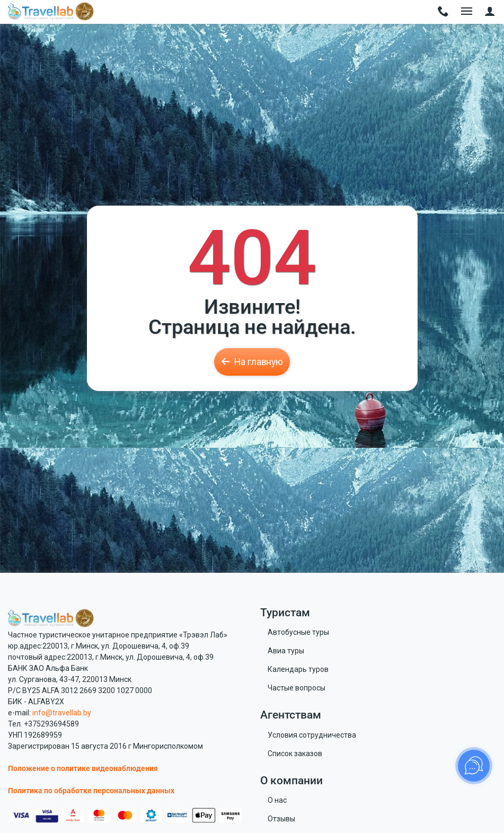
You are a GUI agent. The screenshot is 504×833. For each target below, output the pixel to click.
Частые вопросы (297, 688)
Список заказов (295, 754)
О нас (277, 800)
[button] (490, 12)
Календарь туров (298, 669)
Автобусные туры (298, 632)
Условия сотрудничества (312, 735)
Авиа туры (286, 651)
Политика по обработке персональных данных (91, 791)
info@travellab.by (62, 713)
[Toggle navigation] (443, 12)
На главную (252, 362)
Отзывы (281, 819)
